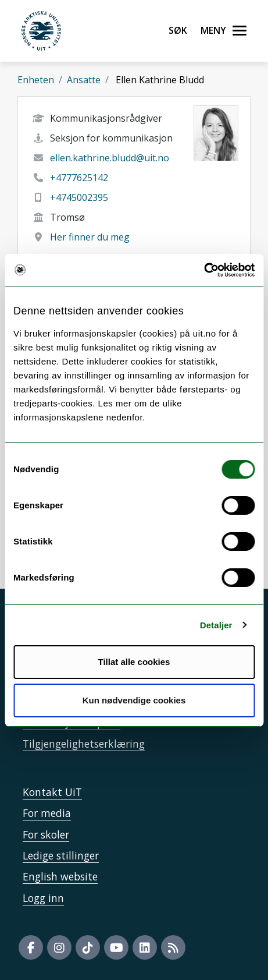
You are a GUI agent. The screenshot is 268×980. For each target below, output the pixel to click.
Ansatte (84, 80)
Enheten (36, 80)
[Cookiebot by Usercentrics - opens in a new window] (204, 270)
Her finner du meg (90, 237)
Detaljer (216, 625)
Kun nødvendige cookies (134, 700)
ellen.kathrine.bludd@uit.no (110, 158)
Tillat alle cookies (134, 662)
